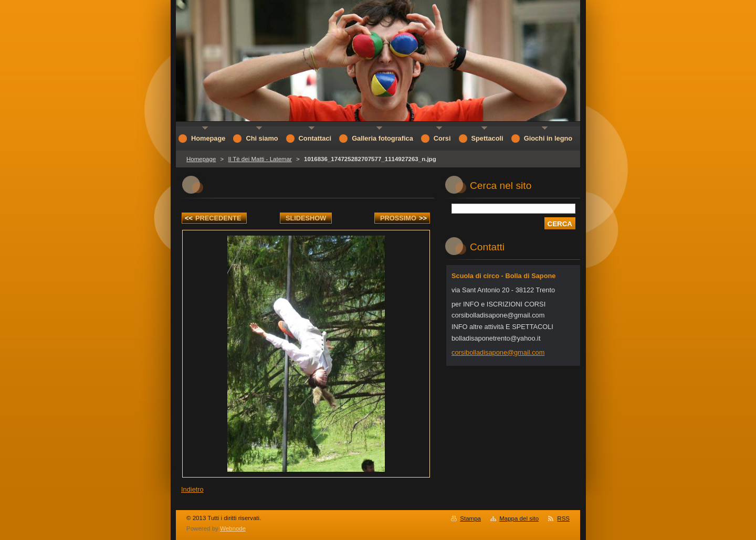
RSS (563, 518)
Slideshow (306, 218)
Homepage (201, 159)
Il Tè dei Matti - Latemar (260, 159)
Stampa (470, 518)
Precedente (213, 218)
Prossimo (403, 218)
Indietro (192, 489)
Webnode (233, 528)
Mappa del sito (519, 518)
